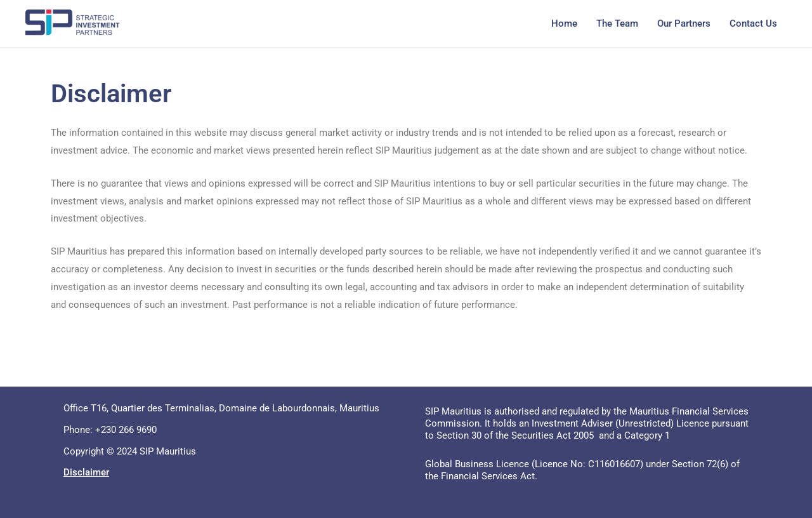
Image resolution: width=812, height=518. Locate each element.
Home (564, 23)
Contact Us (753, 23)
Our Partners (684, 23)
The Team (617, 23)
